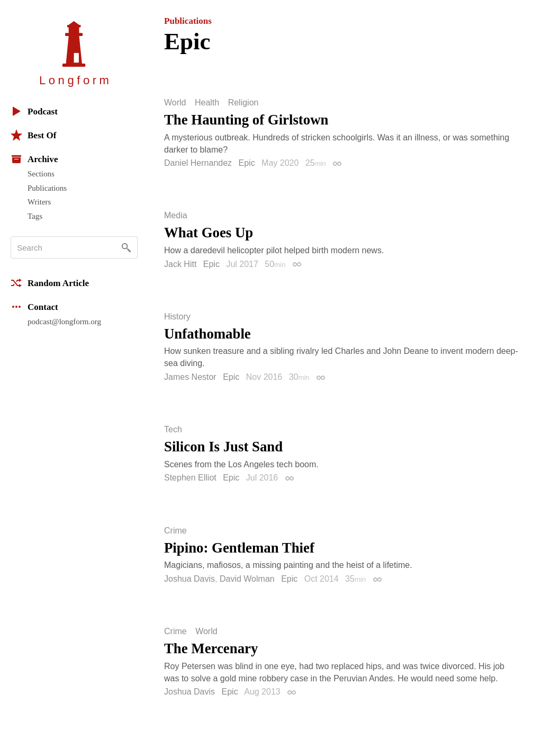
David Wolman (247, 579)
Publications (47, 188)
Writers (39, 202)
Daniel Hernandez (198, 163)
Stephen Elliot (190, 478)
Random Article (50, 283)
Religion (243, 103)
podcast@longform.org (64, 322)
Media (176, 216)
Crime (175, 531)
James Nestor (190, 377)
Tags (35, 216)
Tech (173, 430)
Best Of (33, 135)
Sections (41, 174)
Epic (247, 163)
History (177, 317)
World (175, 103)
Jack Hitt (180, 264)
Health (207, 103)
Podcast (34, 111)
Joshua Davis (189, 579)
